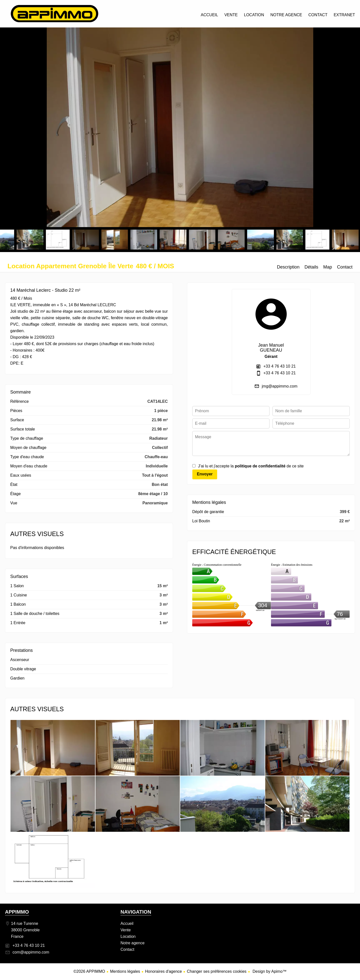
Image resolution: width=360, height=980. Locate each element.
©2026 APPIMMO (89, 971)
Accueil (54, 14)
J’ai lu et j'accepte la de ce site (251, 466)
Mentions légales (125, 971)
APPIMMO (17, 912)
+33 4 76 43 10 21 (280, 366)
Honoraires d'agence (163, 971)
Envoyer (205, 474)
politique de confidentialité (260, 466)
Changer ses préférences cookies (216, 971)
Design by (269, 971)
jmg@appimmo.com (280, 386)
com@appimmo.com (31, 952)
